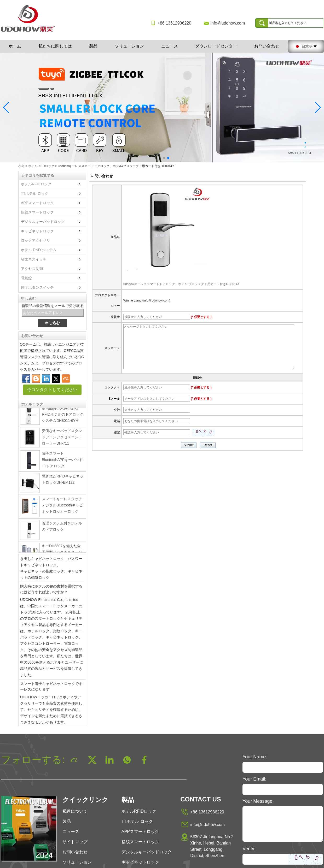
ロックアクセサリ (36, 240)
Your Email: (254, 779)
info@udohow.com (228, 23)
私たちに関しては (55, 46)
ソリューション (129, 46)
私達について (75, 811)
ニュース (170, 46)
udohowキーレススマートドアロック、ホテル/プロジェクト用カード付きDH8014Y (181, 284)
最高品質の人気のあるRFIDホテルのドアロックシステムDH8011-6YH (63, 416)
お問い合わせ (267, 46)
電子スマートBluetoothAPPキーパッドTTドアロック (62, 461)
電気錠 (26, 278)
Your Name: (255, 757)
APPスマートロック (37, 203)
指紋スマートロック (37, 212)
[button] (156, 158)
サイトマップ (75, 842)
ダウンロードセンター (216, 46)
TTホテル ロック (35, 193)
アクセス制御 (32, 269)
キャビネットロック (37, 231)
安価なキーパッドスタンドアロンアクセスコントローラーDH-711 (62, 439)
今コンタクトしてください (52, 390)
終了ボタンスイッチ (37, 287)
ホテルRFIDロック (41, 166)
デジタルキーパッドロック (43, 222)
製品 (93, 46)
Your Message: (258, 801)
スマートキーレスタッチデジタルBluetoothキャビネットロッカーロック (62, 507)
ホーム (15, 46)
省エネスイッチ (34, 259)
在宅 (21, 166)
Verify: (249, 849)
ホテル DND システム (39, 250)
